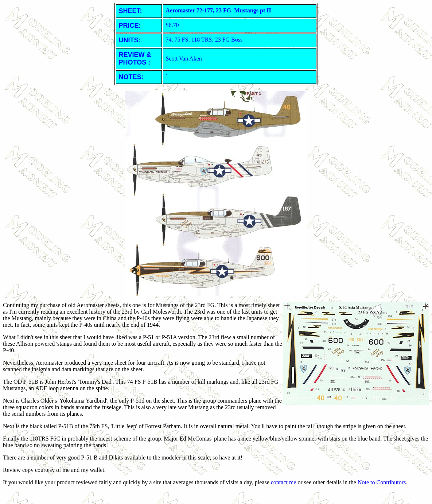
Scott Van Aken (184, 59)
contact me (284, 482)
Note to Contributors (382, 482)
